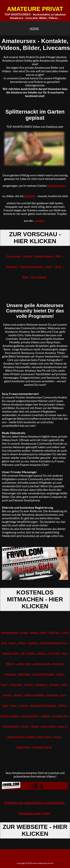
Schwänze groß (42, 664)
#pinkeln (30, 196)
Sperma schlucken (35, 695)
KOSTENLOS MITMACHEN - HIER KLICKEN (35, 599)
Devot (57, 737)
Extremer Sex (60, 716)
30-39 (58, 267)
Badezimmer (23, 747)
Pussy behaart (39, 277)
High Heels (24, 674)
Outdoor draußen (44, 256)
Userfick (7, 695)
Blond (25, 277)
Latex (14, 705)
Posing (25, 726)
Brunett (18, 695)
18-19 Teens (28, 653)
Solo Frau (54, 632)
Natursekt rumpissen (32, 267)
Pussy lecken (14, 256)
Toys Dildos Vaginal (44, 674)
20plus (22, 643)
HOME (34, 28)
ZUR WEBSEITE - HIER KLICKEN (35, 830)
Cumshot (33, 643)
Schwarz (46, 716)
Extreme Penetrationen (43, 705)
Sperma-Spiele (11, 726)
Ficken (24, 632)
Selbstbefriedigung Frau (53, 643)
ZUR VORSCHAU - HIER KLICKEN (35, 238)
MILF (59, 256)
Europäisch (12, 267)
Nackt (60, 674)
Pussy (49, 267)
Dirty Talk (54, 653)
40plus (35, 726)
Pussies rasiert (11, 653)
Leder (5, 705)
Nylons (29, 685)
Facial (4, 685)
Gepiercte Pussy (30, 716)
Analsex (24, 705)
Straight (28, 256)
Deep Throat (45, 737)
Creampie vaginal (42, 747)
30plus (62, 705)
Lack (63, 695)
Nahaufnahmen (10, 632)
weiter (40, 221)
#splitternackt (56, 186)
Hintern (42, 653)
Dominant (52, 695)
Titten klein (16, 685)
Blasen (34, 632)
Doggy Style (24, 664)
